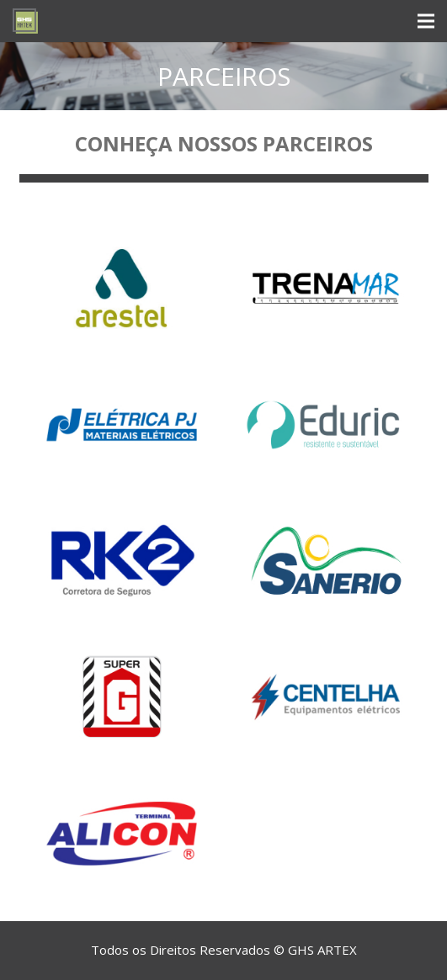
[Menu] (426, 21)
